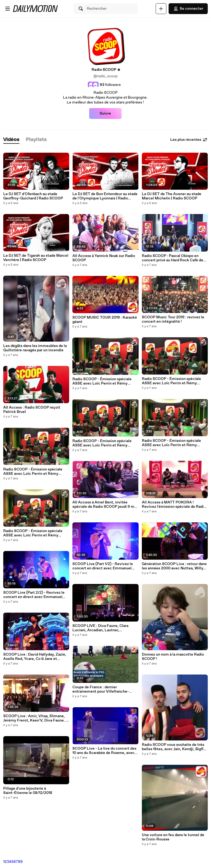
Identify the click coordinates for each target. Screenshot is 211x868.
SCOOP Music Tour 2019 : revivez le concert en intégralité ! (173, 319)
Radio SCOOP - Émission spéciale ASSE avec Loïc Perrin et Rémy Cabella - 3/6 (102, 443)
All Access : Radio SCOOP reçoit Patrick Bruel (32, 410)
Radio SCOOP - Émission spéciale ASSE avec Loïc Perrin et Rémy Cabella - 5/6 (171, 381)
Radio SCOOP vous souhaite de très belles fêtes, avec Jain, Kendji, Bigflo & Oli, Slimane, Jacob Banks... (174, 747)
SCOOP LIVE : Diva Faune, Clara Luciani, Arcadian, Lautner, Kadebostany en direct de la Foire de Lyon (104, 628)
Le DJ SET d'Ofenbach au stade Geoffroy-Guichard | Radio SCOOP (33, 196)
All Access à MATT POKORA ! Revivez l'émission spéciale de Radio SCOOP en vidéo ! (174, 505)
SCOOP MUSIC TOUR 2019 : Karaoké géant (105, 320)
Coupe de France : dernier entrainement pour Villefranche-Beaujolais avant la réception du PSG (104, 689)
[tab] (11, 140)
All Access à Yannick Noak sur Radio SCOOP (104, 258)
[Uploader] (161, 9)
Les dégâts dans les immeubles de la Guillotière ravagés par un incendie (35, 348)
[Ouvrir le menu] (8, 9)
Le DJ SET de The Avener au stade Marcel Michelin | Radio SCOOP (172, 196)
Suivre (105, 113)
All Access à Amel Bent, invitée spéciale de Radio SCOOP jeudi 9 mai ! (105, 505)
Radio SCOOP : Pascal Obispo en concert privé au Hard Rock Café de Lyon (173, 258)
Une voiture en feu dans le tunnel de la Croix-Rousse (173, 837)
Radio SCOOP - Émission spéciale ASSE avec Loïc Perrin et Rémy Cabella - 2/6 (171, 443)
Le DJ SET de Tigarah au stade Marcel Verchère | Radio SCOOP (36, 258)
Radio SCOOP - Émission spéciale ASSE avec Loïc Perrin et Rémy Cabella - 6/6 (102, 381)
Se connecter (188, 9)
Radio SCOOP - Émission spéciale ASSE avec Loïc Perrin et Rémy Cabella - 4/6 (33, 472)
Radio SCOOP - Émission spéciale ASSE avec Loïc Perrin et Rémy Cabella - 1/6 (33, 533)
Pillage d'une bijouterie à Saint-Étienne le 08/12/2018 (28, 791)
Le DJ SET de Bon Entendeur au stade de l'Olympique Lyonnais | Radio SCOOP (105, 196)
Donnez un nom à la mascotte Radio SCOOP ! (173, 657)
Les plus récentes (189, 140)
